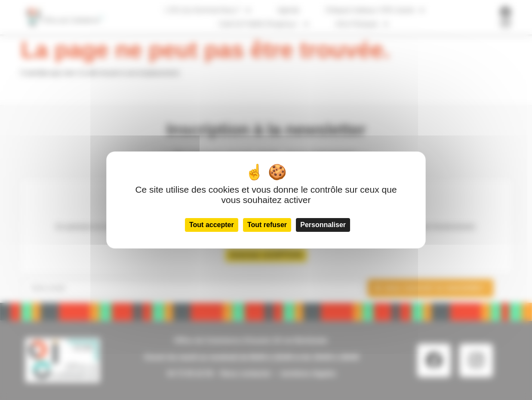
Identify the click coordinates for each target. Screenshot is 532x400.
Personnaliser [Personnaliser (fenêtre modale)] (323, 225)
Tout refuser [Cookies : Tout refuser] (267, 225)
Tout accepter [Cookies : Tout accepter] (212, 225)
